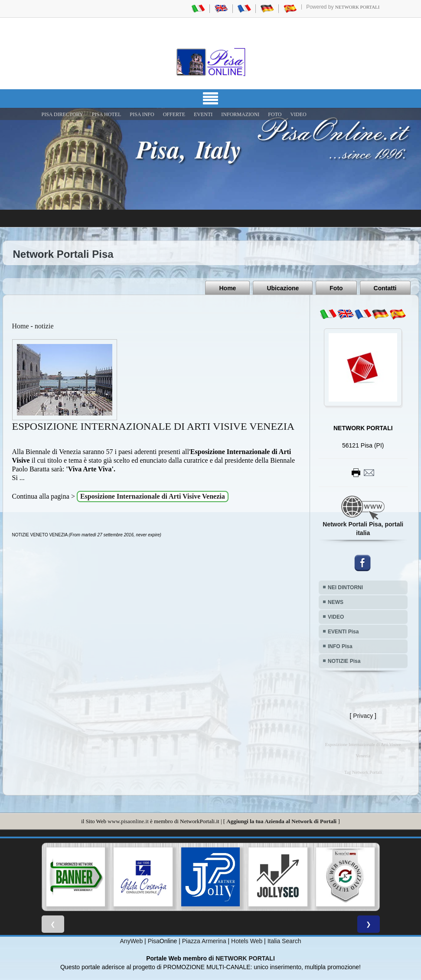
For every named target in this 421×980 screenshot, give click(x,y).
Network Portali (357, 7)
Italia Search (284, 941)
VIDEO (298, 114)
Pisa (154, 941)
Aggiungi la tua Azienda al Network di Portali (281, 821)
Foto (336, 288)
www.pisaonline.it (128, 821)
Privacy (363, 716)
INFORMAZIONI (240, 114)
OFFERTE (174, 114)
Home (227, 288)
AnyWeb (132, 941)
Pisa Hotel (107, 114)
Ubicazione (283, 288)
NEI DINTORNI (345, 587)
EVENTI (203, 114)
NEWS (336, 602)
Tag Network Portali (363, 772)
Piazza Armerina (204, 941)
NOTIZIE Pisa (344, 661)
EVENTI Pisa (343, 632)
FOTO (275, 114)
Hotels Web (247, 941)
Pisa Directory (62, 114)
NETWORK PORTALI (245, 958)
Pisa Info (142, 114)
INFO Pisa (340, 646)
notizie (44, 326)
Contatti (385, 288)
